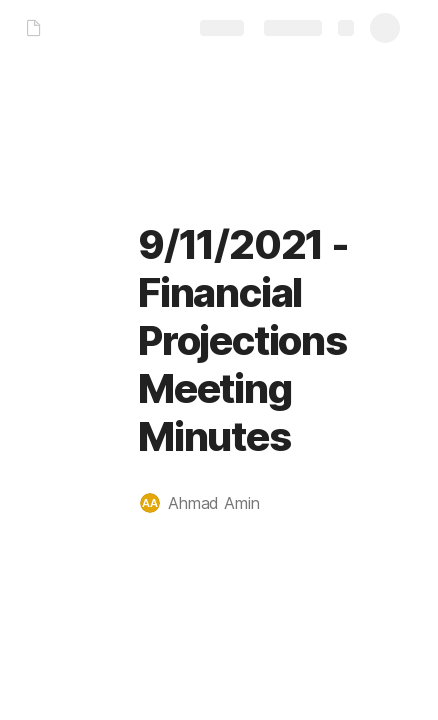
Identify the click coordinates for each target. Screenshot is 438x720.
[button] (210, 503)
